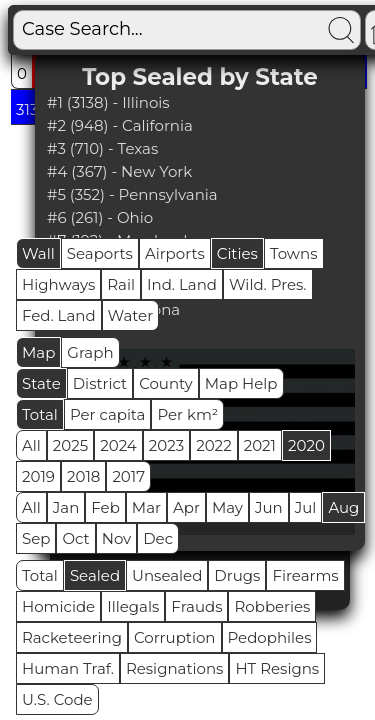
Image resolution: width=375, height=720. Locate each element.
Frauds (196, 606)
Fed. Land (59, 315)
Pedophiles (270, 637)
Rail (121, 284)
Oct (75, 538)
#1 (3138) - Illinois (108, 102)
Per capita (108, 414)
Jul (306, 507)
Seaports (100, 253)
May (227, 507)
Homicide (58, 606)
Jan (66, 507)
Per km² (187, 414)
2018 (83, 476)
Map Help (241, 383)
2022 (213, 445)
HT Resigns (277, 668)
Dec (158, 538)
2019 (38, 476)
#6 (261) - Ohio (100, 217)
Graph (90, 352)
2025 (70, 445)
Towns (294, 253)
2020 (306, 445)
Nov (117, 538)
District (100, 383)
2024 (118, 445)
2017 (128, 476)
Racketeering (72, 637)
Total (40, 414)
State (41, 383)
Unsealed (167, 575)
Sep (36, 538)
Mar (146, 507)
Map (38, 352)
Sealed (95, 575)
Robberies (272, 606)
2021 (260, 445)
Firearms (305, 575)
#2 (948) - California (120, 125)
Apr (186, 507)
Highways (58, 284)
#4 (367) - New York (119, 171)
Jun (269, 507)
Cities (237, 253)
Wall (38, 253)
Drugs (237, 575)
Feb (105, 507)
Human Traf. (68, 668)
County (166, 383)
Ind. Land (182, 284)
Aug (343, 507)
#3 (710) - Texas (102, 148)
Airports (175, 253)
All (31, 445)
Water (131, 315)
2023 (166, 445)
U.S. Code (57, 699)
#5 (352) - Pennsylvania (132, 194)
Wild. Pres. (268, 284)
